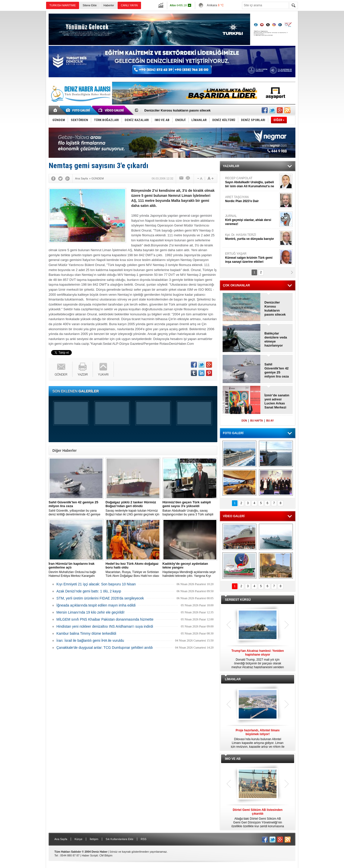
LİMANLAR (233, 679)
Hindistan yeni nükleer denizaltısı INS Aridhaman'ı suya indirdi (105, 626)
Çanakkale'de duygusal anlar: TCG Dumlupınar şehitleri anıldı (105, 648)
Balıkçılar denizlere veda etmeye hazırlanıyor (276, 339)
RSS (144, 839)
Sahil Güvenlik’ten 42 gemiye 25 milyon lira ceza (277, 370)
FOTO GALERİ (233, 433)
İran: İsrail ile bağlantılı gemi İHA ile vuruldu (90, 640)
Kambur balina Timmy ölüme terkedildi (86, 633)
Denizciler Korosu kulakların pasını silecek (177, 110)
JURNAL (252, 220)
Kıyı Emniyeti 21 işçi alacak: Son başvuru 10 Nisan (96, 584)
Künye (78, 839)
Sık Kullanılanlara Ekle (120, 839)
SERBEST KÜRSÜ (238, 600)
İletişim (94, 839)
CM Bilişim (106, 855)
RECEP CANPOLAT (252, 182)
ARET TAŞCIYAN (252, 199)
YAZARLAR (231, 166)
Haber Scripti (90, 855)
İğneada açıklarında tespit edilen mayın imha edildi (96, 605)
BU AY (270, 421)
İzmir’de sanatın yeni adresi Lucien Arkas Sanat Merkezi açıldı (277, 401)
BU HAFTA (257, 421)
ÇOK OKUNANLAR (236, 285)
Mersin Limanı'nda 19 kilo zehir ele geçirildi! (90, 612)
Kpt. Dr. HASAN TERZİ (252, 237)
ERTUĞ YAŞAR (252, 258)
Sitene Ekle (90, 5)
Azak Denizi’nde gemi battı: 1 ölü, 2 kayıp (89, 591)
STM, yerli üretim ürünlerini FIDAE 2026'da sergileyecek (100, 598)
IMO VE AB (233, 759)
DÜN (244, 421)
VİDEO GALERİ (234, 516)
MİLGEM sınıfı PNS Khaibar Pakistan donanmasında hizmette (105, 619)
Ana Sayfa (61, 839)
